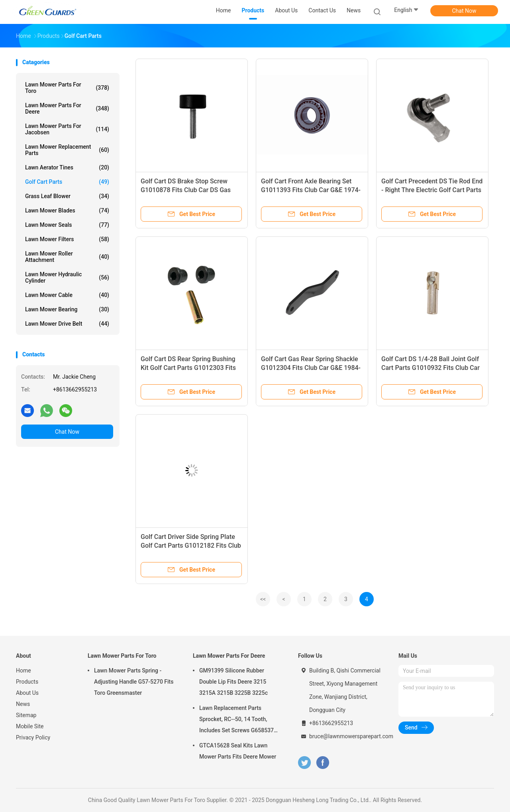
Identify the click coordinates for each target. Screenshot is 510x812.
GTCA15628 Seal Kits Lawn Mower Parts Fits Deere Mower (238, 751)
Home (24, 670)
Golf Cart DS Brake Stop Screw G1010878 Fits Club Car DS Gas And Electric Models (186, 190)
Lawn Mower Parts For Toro (67, 88)
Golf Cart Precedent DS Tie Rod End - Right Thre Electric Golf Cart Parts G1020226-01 (432, 190)
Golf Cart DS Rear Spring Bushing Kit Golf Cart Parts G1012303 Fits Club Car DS (188, 368)
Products (27, 682)
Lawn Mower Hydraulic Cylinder (67, 277)
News (23, 704)
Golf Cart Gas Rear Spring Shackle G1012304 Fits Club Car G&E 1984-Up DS (311, 368)
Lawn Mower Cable (67, 295)
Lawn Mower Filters (67, 239)
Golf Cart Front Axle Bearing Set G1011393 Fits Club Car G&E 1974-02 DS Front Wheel (311, 190)
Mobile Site (30, 726)
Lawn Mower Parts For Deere (67, 108)
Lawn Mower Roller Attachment (67, 257)
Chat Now (464, 11)
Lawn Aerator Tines (67, 167)
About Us (27, 693)
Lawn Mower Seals (67, 225)
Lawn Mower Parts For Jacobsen (67, 129)
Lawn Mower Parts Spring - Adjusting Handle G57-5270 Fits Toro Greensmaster (134, 682)
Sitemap (26, 715)
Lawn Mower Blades (67, 210)
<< (263, 599)
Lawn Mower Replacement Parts (67, 150)
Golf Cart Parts (67, 182)
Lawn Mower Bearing (67, 309)
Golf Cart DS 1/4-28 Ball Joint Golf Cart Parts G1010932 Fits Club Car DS (431, 368)
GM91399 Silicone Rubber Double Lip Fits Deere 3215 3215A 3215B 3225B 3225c (233, 682)
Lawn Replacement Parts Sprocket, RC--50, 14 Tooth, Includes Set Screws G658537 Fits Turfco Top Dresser (236, 720)
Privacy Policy (33, 737)
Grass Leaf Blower (67, 196)
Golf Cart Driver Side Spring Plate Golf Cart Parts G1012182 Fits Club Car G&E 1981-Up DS (191, 546)
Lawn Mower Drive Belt (67, 324)
